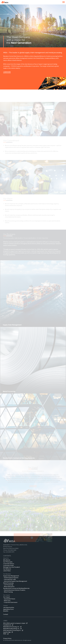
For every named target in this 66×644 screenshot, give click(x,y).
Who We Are (7, 560)
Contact (6, 614)
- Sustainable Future (9, 599)
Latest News (7, 571)
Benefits (6, 611)
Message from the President (12, 567)
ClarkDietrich (7, 625)
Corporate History (9, 564)
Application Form (8, 609)
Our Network (7, 569)
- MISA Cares (7, 601)
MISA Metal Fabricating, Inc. (11, 629)
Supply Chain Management (11, 576)
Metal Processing (8, 583)
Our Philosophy (8, 562)
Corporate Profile (8, 565)
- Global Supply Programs (11, 578)
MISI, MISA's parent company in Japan (14, 623)
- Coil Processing (8, 585)
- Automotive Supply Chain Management (15, 581)
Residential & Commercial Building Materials (16, 588)
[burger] (64, 2)
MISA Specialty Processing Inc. (12, 630)
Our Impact (7, 597)
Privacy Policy (7, 639)
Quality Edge (7, 632)
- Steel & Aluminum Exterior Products (14, 590)
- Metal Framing (8, 592)
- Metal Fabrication (9, 587)
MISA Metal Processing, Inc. (11, 627)
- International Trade (9, 579)
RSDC (5, 634)
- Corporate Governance (10, 602)
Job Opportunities (9, 608)
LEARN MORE (7, 72)
